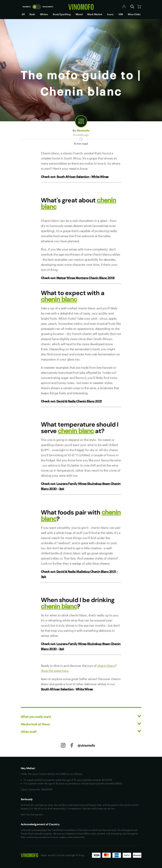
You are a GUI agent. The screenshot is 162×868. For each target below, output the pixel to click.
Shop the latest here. (55, 671)
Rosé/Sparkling (62, 14)
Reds (32, 14)
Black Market (95, 14)
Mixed (79, 14)
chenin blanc (59, 299)
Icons (110, 14)
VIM (121, 14)
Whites (44, 14)
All (23, 14)
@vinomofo (86, 745)
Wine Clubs (134, 14)
